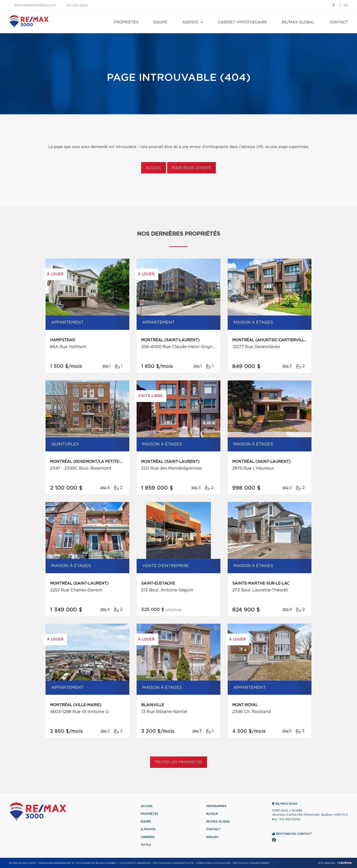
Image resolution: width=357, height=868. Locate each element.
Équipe (160, 22)
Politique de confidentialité (173, 863)
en (346, 6)
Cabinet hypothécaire (243, 22)
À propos (148, 829)
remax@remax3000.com (35, 6)
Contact (339, 22)
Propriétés (126, 22)
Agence (190, 22)
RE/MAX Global (298, 22)
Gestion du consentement (251, 863)
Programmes (216, 806)
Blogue (212, 814)
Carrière (148, 837)
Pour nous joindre (191, 168)
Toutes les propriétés (179, 762)
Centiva (344, 863)
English (212, 837)
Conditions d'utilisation (213, 863)
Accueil (154, 168)
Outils (146, 845)
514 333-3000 (77, 6)
